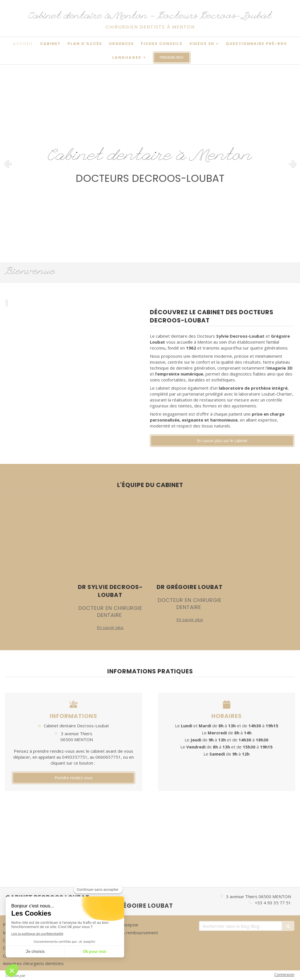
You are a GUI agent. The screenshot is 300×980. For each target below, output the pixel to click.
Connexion (284, 974)
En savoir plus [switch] (110, 627)
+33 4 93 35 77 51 (273, 903)
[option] (150, 163)
